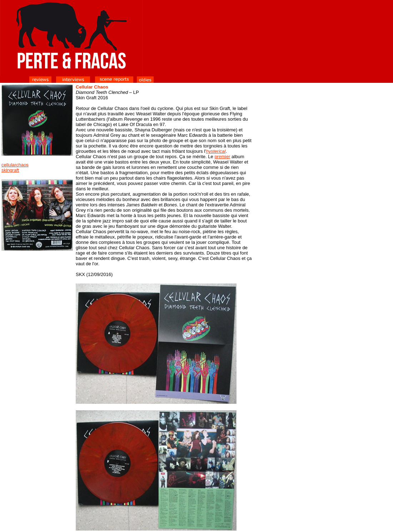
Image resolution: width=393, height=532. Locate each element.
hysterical (216, 151)
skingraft (10, 170)
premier (222, 157)
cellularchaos (15, 165)
